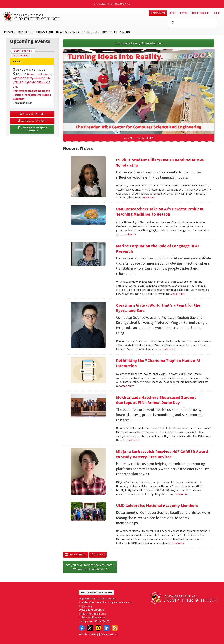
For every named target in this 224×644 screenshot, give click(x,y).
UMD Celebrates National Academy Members (157, 505)
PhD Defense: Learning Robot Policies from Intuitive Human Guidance (32, 95)
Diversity (110, 32)
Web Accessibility (89, 634)
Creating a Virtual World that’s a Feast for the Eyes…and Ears (158, 308)
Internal (183, 13)
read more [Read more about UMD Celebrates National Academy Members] (178, 543)
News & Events (68, 32)
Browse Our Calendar (32, 114)
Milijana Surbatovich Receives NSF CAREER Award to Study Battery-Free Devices (162, 454)
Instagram (98, 628)
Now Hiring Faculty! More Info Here (139, 43)
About (172, 13)
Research (26, 32)
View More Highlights (139, 138)
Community (91, 32)
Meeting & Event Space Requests (32, 129)
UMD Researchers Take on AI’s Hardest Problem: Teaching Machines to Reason (160, 211)
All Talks (21, 56)
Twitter (90, 628)
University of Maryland (112, 4)
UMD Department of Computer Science (31, 17)
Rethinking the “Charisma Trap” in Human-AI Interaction (158, 363)
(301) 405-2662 (102, 621)
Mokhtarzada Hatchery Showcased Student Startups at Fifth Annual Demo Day (156, 400)
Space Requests (200, 13)
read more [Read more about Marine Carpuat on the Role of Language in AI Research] (179, 294)
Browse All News (76, 555)
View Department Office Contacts (97, 592)
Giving (125, 32)
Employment (158, 13)
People (10, 32)
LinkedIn (107, 628)
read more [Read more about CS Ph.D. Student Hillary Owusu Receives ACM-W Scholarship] (148, 197)
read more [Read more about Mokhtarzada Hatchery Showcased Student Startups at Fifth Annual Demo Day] (133, 440)
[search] (192, 23)
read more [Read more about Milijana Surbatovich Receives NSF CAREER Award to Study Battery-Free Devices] (181, 494)
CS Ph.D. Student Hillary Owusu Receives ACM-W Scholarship (160, 163)
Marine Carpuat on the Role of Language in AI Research (157, 248)
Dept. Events (24, 50)
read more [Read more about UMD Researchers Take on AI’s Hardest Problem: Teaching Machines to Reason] (130, 234)
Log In (216, 13)
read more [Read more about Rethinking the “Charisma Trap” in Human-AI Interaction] (128, 386)
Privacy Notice (108, 634)
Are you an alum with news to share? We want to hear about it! (90, 567)
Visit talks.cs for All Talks (32, 121)
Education (45, 32)
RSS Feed (98, 555)
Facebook (82, 628)
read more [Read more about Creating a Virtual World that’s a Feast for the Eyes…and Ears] (169, 349)
